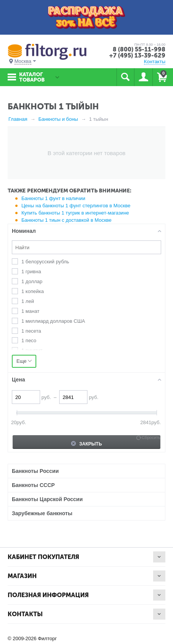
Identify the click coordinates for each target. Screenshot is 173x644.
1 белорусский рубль (45, 262)
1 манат (30, 311)
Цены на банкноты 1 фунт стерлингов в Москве (76, 206)
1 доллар (32, 281)
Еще (24, 361)
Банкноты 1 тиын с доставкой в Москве (66, 220)
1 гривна (31, 272)
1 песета (31, 331)
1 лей (28, 301)
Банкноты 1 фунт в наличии (53, 198)
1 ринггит (32, 350)
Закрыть (86, 444)
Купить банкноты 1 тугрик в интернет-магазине (75, 213)
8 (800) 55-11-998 (139, 49)
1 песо (29, 340)
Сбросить (151, 437)
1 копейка (33, 291)
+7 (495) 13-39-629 (137, 55)
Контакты (155, 62)
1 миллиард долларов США (53, 321)
